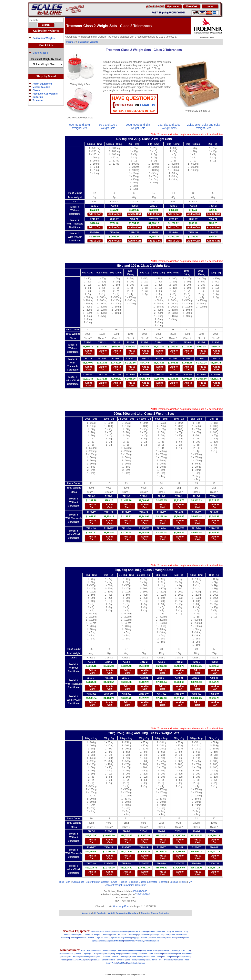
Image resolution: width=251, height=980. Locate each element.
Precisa (71, 960)
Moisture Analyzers (157, 938)
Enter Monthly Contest (98, 882)
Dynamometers (144, 935)
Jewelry (73, 938)
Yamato (142, 963)
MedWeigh (124, 957)
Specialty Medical (115, 941)
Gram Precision (155, 954)
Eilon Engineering (130, 954)
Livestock (82, 938)
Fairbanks (143, 954)
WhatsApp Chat (121, 906)
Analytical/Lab (135, 931)
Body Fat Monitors (174, 931)
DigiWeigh (87, 954)
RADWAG (80, 960)
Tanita (148, 960)
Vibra (187, 960)
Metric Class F (40, 53)
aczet (83, 950)
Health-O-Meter (170, 954)
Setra (134, 960)
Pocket (180, 938)
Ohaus (36, 90)
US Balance (178, 960)
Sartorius (38, 97)
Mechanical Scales (120, 931)
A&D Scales (123, 950)
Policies (123, 882)
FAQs (114, 882)
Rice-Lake (96, 960)
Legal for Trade (102, 938)
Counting (106, 935)
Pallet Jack (171, 938)
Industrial (65, 938)
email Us (148, 105)
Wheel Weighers (152, 941)
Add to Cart (95, 214)
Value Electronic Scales (101, 931)
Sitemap (163, 882)
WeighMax (121, 963)
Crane (114, 935)
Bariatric (152, 931)
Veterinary (140, 941)
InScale (76, 957)
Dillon (100, 954)
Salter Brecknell (109, 960)
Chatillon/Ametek (66, 954)
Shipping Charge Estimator (143, 882)
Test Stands (129, 941)
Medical (144, 938)
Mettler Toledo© (41, 87)
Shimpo (141, 960)
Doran (107, 954)
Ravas (88, 960)
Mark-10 (115, 957)
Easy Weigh (116, 954)
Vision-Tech (111, 963)
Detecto (78, 954)
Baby (145, 931)
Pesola (64, 960)
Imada (64, 957)
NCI (168, 957)
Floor (167, 935)
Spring (95, 941)
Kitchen (91, 938)
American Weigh (109, 950)
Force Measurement (179, 935)
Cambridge (175, 950)
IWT (70, 957)
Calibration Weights (44, 38)
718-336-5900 (143, 894)
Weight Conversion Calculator (130, 885)
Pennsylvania (184, 957)
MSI (164, 957)
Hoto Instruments (185, 954)
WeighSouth (132, 963)
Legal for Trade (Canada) (120, 938)
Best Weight (164, 950)
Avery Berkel (134, 950)
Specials (174, 882)
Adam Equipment (42, 84)
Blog (62, 882)
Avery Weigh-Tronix (149, 950)
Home (184, 882)
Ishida (93, 957)
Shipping (103, 941)
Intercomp (85, 957)
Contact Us (78, 882)
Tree (161, 960)
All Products (100, 913)
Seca (128, 960)
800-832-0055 (140, 891)
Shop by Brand (46, 76)
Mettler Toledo (136, 957)
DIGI (95, 954)
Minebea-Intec (149, 957)
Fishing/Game (157, 935)
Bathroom (161, 931)
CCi (188, 950)
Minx (159, 957)
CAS (183, 950)
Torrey (155, 960)
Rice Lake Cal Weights (45, 94)
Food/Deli (132, 935)
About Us (87, 913)
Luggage (136, 938)
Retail (187, 938)
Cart (68, 882)
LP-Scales (106, 957)
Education (122, 935)
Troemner (38, 100)
